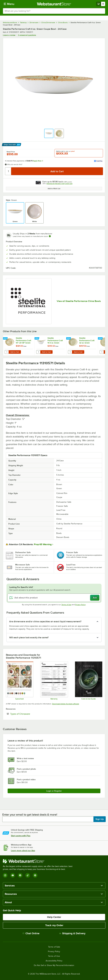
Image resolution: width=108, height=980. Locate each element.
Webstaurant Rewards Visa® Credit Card (60, 184)
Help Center (54, 917)
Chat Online (31, 933)
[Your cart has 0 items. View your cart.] (101, 4)
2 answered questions (27, 35)
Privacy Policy (80, 605)
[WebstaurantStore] (39, 861)
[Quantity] (8, 171)
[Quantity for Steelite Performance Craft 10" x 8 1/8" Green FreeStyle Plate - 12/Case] (7, 352)
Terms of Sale (54, 947)
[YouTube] (13, 875)
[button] (49, 133)
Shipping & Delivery (72, 933)
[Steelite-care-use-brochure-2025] (88, 681)
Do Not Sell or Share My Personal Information (54, 965)
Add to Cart (15, 352)
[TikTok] (28, 875)
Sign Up (100, 819)
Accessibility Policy (54, 961)
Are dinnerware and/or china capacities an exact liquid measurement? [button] (45, 622)
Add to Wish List (54, 189)
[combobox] (54, 11)
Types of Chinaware (29, 714)
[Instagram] (5, 875)
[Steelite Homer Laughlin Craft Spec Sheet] (20, 681)
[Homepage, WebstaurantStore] (54, 4)
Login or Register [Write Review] (54, 791)
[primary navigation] (9, 4)
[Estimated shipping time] (50, 236)
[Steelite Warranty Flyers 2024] (54, 681)
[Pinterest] (35, 875)
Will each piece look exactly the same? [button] (29, 638)
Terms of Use (66, 605)
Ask (95, 598)
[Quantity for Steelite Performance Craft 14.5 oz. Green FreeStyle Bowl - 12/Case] (38, 352)
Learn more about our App (23, 850)
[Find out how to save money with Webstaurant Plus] (6, 339)
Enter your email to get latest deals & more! (30, 815)
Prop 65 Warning (43, 544)
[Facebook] (20, 875)
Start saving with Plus (21, 836)
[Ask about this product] (54, 598)
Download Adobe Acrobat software (66, 704)
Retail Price (11, 152)
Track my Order (54, 925)
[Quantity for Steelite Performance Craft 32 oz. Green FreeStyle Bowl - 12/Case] (70, 352)
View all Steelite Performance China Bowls (79, 301)
